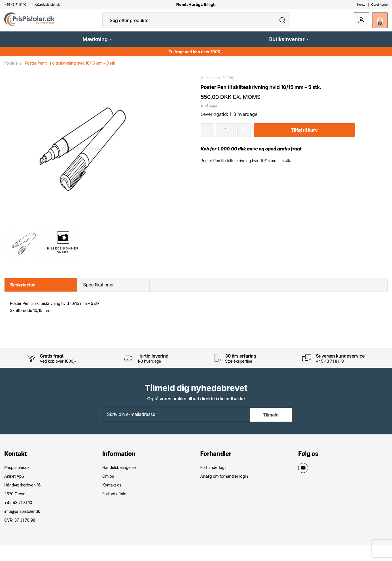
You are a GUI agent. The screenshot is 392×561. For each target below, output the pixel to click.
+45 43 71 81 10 (330, 366)
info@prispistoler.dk (22, 516)
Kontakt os (112, 489)
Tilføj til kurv (304, 135)
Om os (108, 480)
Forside (11, 68)
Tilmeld (271, 418)
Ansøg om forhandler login (224, 480)
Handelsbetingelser (120, 472)
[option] (24, 248)
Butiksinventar (289, 44)
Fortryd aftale (114, 498)
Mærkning (98, 44)
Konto (361, 5)
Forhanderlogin (214, 472)
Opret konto (379, 5)
